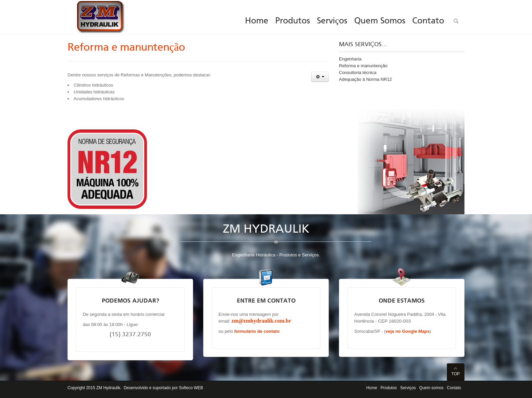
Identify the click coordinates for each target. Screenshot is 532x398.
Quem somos (431, 388)
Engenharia (350, 59)
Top (456, 374)
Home (372, 388)
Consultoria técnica (358, 73)
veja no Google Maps (407, 331)
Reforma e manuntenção (126, 48)
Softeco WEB (191, 388)
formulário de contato (257, 331)
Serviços (408, 388)
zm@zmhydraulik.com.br (261, 321)
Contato (454, 388)
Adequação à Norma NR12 (365, 79)
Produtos (389, 388)
